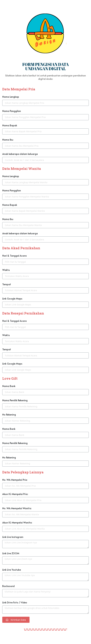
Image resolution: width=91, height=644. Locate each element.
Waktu (6, 270)
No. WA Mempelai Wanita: (17, 508)
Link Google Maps (12, 298)
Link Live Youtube (12, 570)
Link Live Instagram (13, 537)
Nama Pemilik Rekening (15, 400)
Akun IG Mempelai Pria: (15, 494)
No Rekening (9, 414)
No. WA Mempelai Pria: (15, 480)
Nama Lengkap (11, 97)
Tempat (7, 284)
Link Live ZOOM (11, 553)
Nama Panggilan (12, 111)
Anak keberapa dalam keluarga (20, 154)
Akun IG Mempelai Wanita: (17, 522)
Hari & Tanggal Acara (14, 256)
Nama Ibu (8, 140)
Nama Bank (9, 386)
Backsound (8, 586)
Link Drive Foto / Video (15, 602)
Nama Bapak (10, 125)
